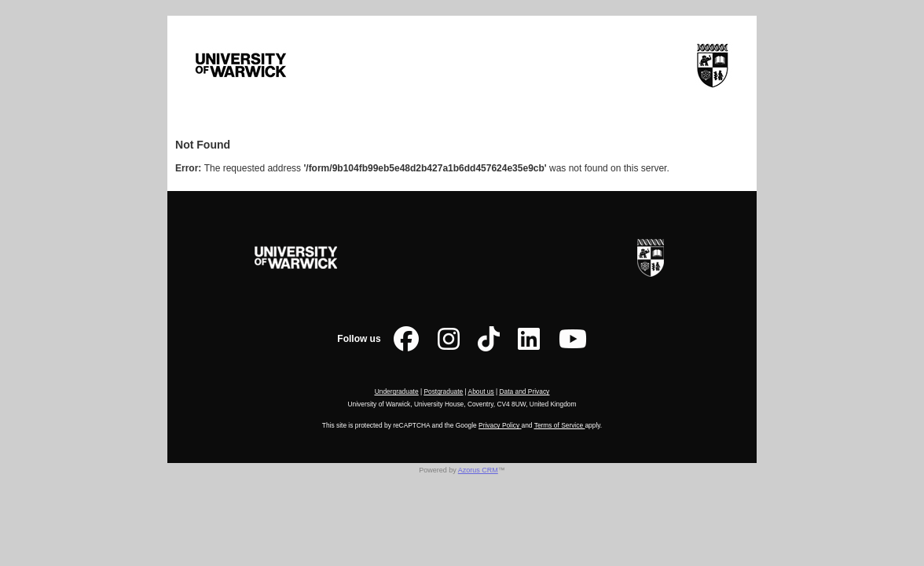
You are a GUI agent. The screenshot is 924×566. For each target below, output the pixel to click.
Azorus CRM (478, 470)
